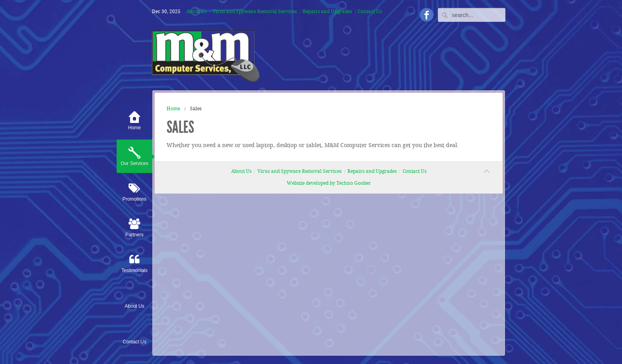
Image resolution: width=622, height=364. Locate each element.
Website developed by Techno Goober (329, 183)
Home (173, 109)
